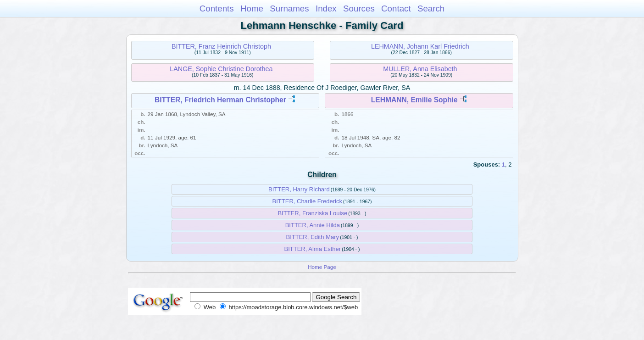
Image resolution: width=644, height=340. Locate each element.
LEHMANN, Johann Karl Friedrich (420, 46)
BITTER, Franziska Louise (312, 213)
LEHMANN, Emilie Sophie (414, 100)
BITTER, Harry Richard (299, 189)
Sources (359, 8)
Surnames (289, 8)
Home (252, 8)
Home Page (322, 267)
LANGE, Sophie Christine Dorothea (221, 69)
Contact (396, 8)
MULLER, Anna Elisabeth (420, 69)
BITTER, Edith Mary (313, 237)
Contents (217, 8)
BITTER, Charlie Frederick (307, 201)
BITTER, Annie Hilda (313, 225)
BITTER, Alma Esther (313, 249)
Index (326, 8)
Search (431, 8)
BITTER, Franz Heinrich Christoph (221, 46)
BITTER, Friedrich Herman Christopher (220, 100)
